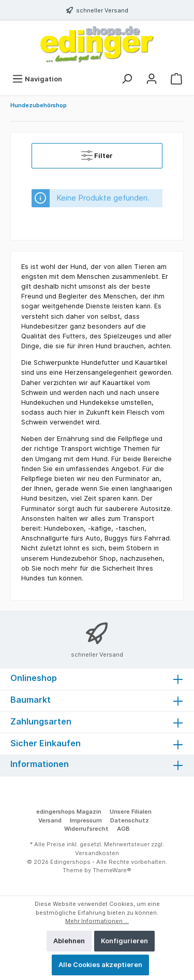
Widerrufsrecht (86, 829)
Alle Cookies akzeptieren (100, 965)
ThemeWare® (112, 870)
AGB (123, 829)
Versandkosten (97, 853)
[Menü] (37, 79)
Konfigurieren (124, 941)
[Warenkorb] (176, 79)
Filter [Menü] (97, 153)
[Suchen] (127, 79)
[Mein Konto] (152, 79)
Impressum (86, 820)
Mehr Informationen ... (97, 921)
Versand (50, 820)
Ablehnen (69, 941)
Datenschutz (130, 820)
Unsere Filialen (131, 812)
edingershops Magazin (69, 812)
